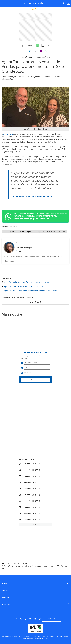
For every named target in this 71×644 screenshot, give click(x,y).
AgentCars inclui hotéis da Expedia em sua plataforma (25, 282)
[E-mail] (20, 251)
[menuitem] (35, 583)
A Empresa (6, 604)
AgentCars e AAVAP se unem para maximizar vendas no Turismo (30, 291)
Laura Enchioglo (27, 57)
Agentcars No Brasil (47, 231)
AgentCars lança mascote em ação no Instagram (23, 286)
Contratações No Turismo (14, 231)
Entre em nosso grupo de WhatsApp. (32, 219)
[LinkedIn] (17, 251)
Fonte (30, 46)
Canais (5, 584)
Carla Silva (62, 231)
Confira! (60, 256)
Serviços (5, 591)
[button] (25, 51)
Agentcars (31, 231)
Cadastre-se (36, 380)
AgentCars (8, 134)
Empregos (6, 597)
